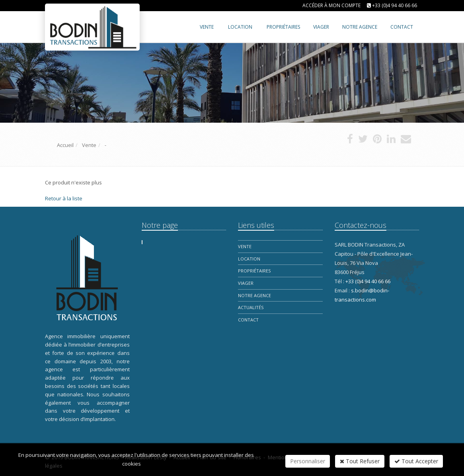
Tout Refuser (360, 461)
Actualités (251, 307)
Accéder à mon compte (331, 5)
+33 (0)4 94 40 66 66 (395, 5)
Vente (207, 27)
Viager (246, 283)
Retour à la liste (64, 198)
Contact (248, 320)
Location (240, 27)
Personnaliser (308, 461)
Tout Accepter (416, 461)
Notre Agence (254, 295)
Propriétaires (254, 271)
